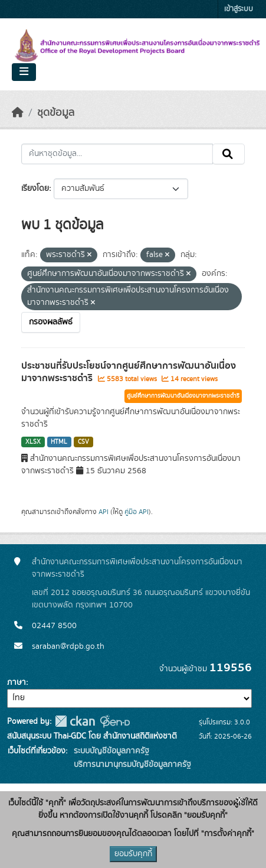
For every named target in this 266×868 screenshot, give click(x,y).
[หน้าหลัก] (18, 113)
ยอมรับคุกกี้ (133, 854)
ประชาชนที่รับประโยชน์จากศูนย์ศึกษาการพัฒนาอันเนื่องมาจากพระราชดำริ (129, 372)
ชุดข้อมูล (56, 113)
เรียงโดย (35, 188)
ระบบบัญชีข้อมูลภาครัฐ (110, 751)
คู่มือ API (137, 512)
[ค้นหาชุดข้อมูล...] (117, 154)
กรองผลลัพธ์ (51, 322)
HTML (59, 442)
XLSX (33, 442)
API (104, 512)
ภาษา (17, 682)
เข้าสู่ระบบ (239, 9)
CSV (83, 442)
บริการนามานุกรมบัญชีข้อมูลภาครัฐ (131, 765)
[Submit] (229, 154)
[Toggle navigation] (24, 72)
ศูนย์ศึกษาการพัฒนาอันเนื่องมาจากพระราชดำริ (183, 396)
